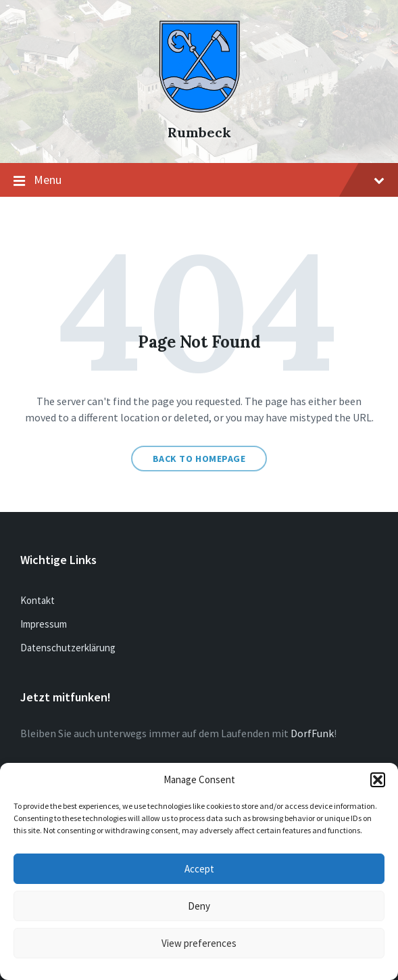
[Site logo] (199, 109)
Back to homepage (199, 459)
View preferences (199, 943)
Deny (199, 906)
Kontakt (38, 600)
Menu (199, 181)
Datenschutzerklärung (68, 648)
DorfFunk (312, 733)
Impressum (44, 624)
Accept (199, 869)
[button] (378, 780)
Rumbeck (199, 132)
